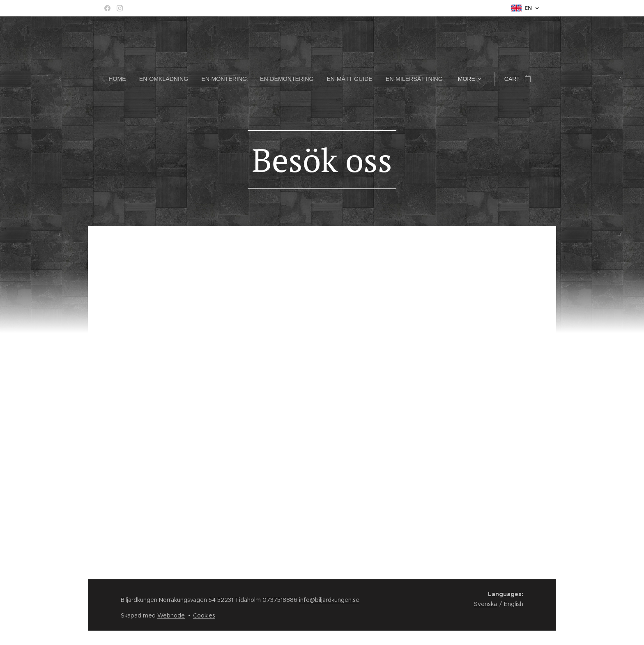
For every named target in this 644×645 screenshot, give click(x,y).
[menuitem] (122, 79)
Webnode (171, 615)
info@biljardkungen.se (329, 600)
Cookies (204, 615)
